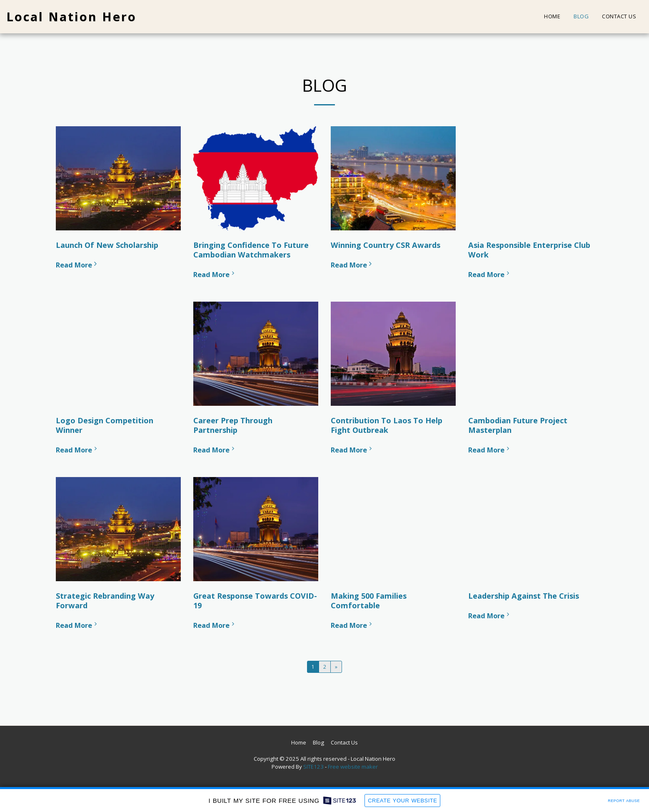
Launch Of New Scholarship (107, 245)
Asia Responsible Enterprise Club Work (529, 250)
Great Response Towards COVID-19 (255, 601)
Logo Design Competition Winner (105, 425)
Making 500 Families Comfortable (369, 601)
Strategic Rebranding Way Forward (105, 601)
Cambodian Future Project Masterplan (518, 425)
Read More (77, 265)
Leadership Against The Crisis (524, 596)
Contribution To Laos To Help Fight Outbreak (387, 425)
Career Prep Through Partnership (233, 425)
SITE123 (313, 767)
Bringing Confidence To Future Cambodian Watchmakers (251, 250)
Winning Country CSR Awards (386, 245)
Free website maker (353, 767)
